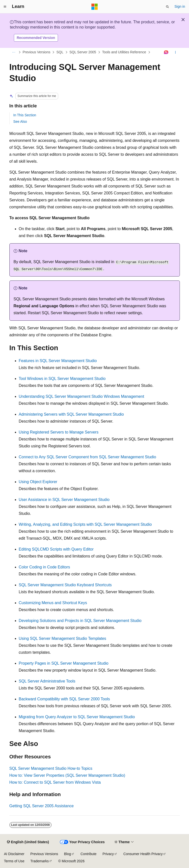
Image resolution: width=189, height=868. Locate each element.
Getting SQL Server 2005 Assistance (42, 806)
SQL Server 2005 (83, 52)
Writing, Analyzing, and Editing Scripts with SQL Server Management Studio (85, 524)
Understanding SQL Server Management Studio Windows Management (81, 396)
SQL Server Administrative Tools (47, 681)
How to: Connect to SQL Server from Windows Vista (55, 782)
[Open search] (167, 7)
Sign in (180, 6)
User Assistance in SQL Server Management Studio (64, 500)
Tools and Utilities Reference (124, 52)
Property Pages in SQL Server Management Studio (64, 663)
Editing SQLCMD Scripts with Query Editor (56, 549)
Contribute (89, 854)
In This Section (25, 115)
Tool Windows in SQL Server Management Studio (62, 379)
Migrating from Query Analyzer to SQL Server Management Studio (77, 717)
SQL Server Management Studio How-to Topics (51, 768)
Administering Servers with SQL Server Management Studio (71, 414)
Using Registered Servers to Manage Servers (59, 432)
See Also (20, 122)
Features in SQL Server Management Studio (58, 361)
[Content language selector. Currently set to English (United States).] (28, 842)
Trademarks (39, 861)
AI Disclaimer (14, 854)
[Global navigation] (5, 7)
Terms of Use (14, 861)
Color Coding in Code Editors (44, 567)
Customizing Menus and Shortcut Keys (53, 603)
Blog (68, 854)
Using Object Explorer (38, 482)
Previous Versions (36, 52)
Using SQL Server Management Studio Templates (63, 638)
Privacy (108, 854)
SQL (60, 52)
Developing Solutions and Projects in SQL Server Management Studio (80, 621)
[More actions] (175, 52)
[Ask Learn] (166, 52)
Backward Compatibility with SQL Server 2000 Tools (64, 699)
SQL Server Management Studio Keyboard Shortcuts (65, 585)
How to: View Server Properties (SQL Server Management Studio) (67, 775)
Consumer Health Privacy (143, 854)
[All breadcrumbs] (14, 52)
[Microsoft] (95, 7)
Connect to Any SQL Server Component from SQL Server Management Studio (88, 457)
